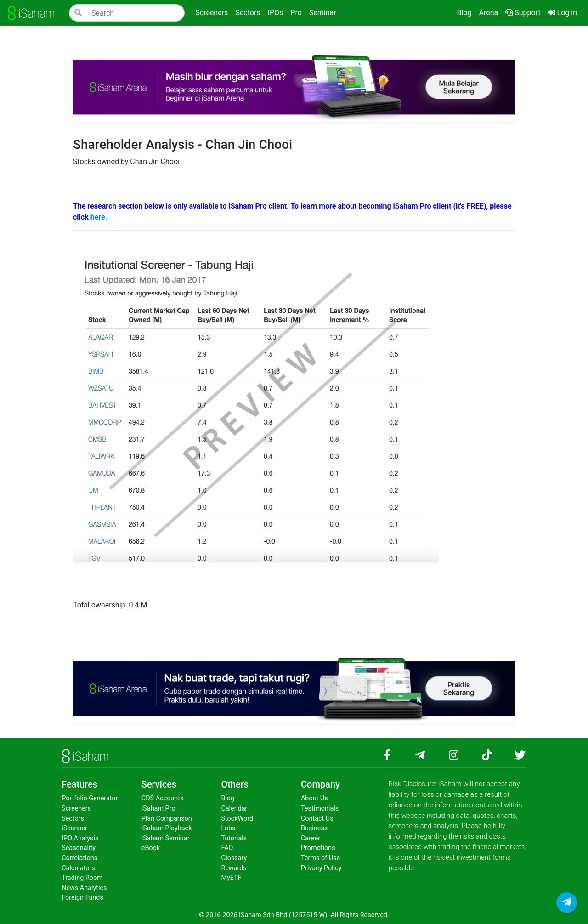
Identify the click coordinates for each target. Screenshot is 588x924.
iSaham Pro (158, 808)
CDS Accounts (163, 798)
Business (314, 828)
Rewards (234, 868)
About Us (314, 798)
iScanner (74, 828)
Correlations (79, 858)
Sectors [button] (248, 13)
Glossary (234, 858)
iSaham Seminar (166, 838)
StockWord (237, 819)
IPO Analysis (80, 838)
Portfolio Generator (90, 798)
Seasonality (79, 848)
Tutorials (234, 838)
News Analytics (84, 888)
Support (523, 13)
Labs (228, 828)
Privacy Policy (321, 868)
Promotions (318, 848)
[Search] (127, 13)
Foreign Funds (82, 898)
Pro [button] (296, 13)
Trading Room (82, 878)
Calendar (234, 808)
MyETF (231, 878)
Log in (564, 12)
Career (311, 838)
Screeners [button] (212, 13)
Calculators (78, 868)
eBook (151, 848)
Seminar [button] (323, 13)
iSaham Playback (167, 828)
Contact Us (317, 819)
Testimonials (320, 808)
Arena (488, 13)
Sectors (73, 819)
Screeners (76, 808)
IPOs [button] (276, 13)
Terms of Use (320, 858)
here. (99, 217)
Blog (464, 13)
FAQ (227, 848)
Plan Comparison (167, 819)
